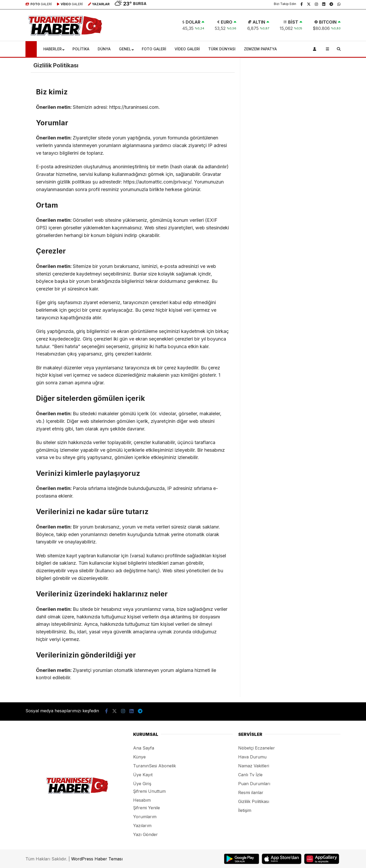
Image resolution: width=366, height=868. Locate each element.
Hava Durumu (252, 757)
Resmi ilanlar (251, 792)
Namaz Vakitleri (254, 766)
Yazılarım (142, 826)
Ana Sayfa (144, 748)
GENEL (125, 49)
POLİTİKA (81, 49)
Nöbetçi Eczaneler (257, 748)
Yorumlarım (145, 817)
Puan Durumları (254, 784)
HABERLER (53, 49)
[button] (32, 49)
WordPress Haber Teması (97, 859)
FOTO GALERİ (154, 49)
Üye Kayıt (143, 775)
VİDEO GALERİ (187, 49)
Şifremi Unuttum (149, 791)
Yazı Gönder (145, 834)
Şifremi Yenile (147, 808)
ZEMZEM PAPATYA (260, 49)
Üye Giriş (142, 784)
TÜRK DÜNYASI (222, 49)
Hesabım (142, 800)
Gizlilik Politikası (254, 801)
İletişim (245, 810)
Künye (139, 757)
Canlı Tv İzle (250, 775)
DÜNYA (104, 49)
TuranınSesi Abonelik (155, 766)
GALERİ (39, 4)
